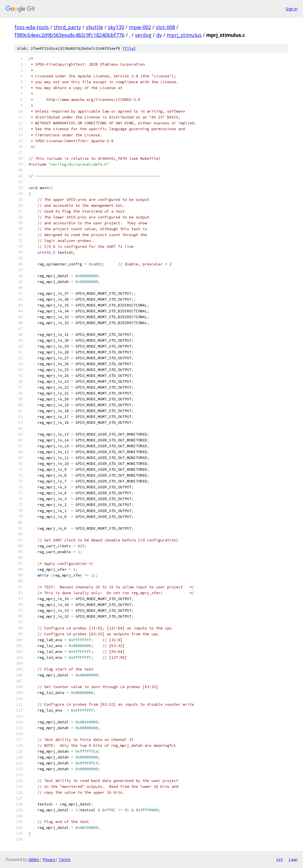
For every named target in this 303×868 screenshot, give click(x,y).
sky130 (116, 27)
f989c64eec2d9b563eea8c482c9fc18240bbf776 (69, 35)
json (293, 859)
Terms (65, 859)
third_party (67, 27)
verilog (143, 35)
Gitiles (34, 859)
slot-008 (165, 27)
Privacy (49, 859)
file (129, 48)
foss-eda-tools (32, 27)
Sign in (292, 9)
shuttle (94, 27)
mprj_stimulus (184, 35)
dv (159, 35)
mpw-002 (140, 27)
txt (280, 859)
